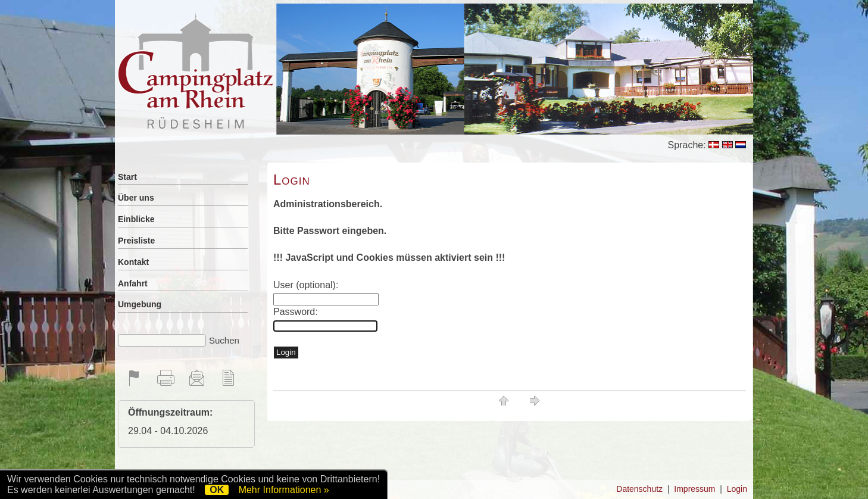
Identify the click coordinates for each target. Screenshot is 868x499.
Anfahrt (133, 283)
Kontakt (133, 262)
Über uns (136, 198)
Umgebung (140, 304)
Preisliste (136, 241)
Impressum (694, 489)
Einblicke (136, 219)
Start (127, 177)
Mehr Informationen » (284, 490)
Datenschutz (639, 489)
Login (737, 489)
